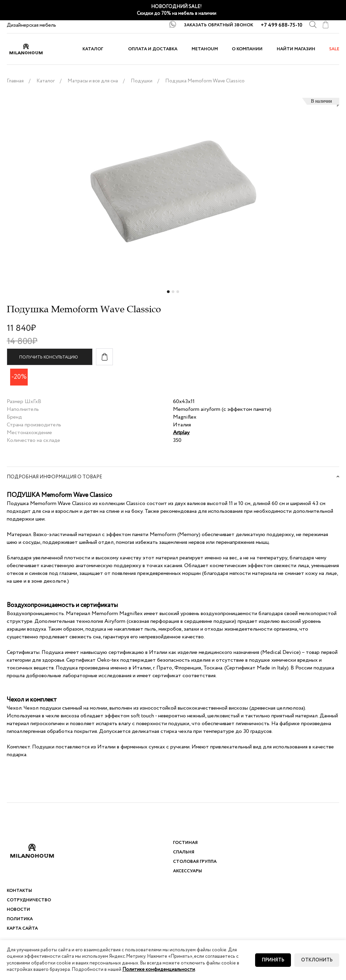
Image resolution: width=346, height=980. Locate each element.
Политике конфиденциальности (159, 970)
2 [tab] (174, 294)
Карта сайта (22, 929)
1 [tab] (169, 294)
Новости (18, 910)
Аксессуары (188, 871)
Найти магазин (296, 49)
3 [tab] (178, 294)
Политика (20, 919)
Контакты (19, 891)
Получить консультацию (49, 357)
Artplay (181, 433)
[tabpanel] (173, 195)
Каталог (93, 49)
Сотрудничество (29, 900)
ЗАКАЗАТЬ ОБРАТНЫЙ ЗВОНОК (218, 25)
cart (325, 25)
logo (32, 49)
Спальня (184, 852)
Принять (273, 960)
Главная (15, 81)
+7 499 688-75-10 (282, 25)
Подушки (142, 81)
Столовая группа (195, 862)
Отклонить (317, 960)
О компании (247, 49)
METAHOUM (205, 49)
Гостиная (185, 843)
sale (334, 49)
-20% (19, 377)
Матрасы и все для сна (93, 81)
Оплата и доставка (153, 49)
